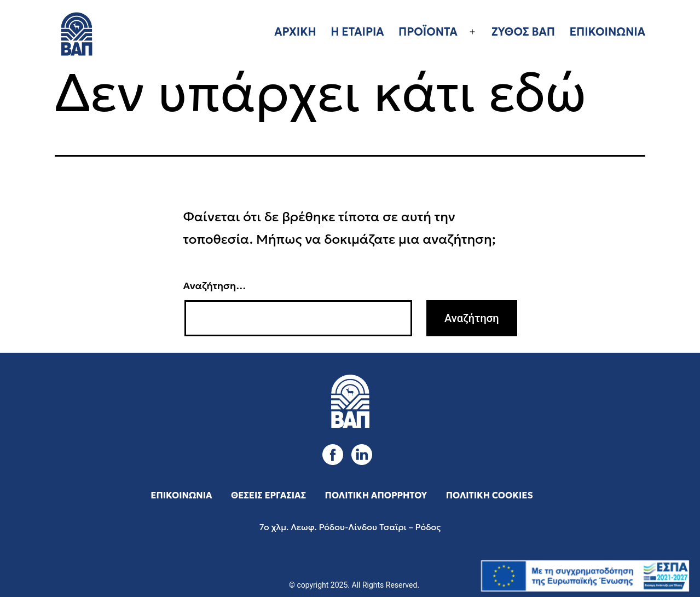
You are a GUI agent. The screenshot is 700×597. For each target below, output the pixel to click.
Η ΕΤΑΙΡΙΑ (357, 32)
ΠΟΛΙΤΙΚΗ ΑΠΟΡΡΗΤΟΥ (376, 495)
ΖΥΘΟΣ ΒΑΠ (523, 32)
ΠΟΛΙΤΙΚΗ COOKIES (490, 495)
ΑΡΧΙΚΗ (295, 32)
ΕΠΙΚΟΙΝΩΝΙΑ (607, 32)
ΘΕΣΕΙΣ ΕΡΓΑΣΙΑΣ (268, 495)
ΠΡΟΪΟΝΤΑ (428, 32)
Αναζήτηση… (215, 286)
